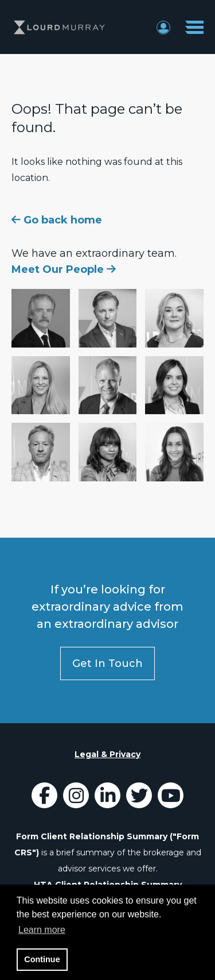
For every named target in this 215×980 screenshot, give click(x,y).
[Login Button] (163, 27)
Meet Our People (64, 269)
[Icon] (44, 799)
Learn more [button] (42, 930)
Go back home (57, 220)
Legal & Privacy (107, 754)
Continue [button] (42, 959)
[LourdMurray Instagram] (76, 799)
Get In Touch (107, 663)
